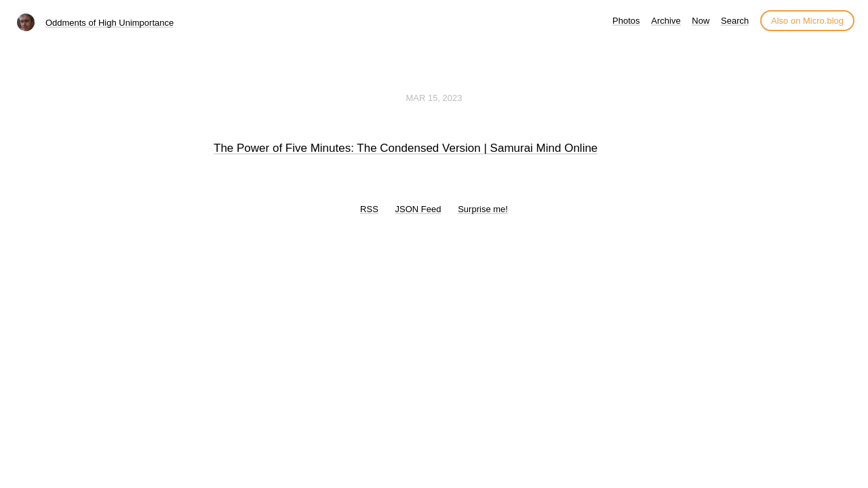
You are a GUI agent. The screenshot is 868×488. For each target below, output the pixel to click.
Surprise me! (483, 209)
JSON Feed (418, 209)
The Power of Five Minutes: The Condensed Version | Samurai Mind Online (406, 148)
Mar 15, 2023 (434, 98)
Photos (626, 21)
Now (701, 21)
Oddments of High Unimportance (110, 23)
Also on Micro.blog (807, 21)
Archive (666, 21)
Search (735, 21)
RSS (369, 209)
